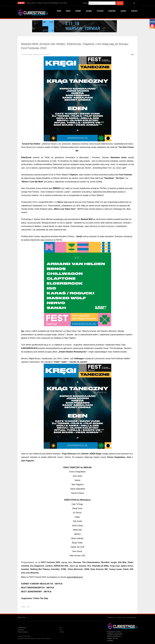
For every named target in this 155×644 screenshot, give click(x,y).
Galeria (89, 11)
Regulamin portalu (114, 632)
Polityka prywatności (115, 634)
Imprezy (78, 11)
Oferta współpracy (114, 636)
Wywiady (100, 11)
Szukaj (120, 3)
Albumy (123, 11)
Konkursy (112, 11)
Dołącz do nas (113, 638)
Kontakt (134, 11)
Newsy (68, 11)
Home (59, 11)
